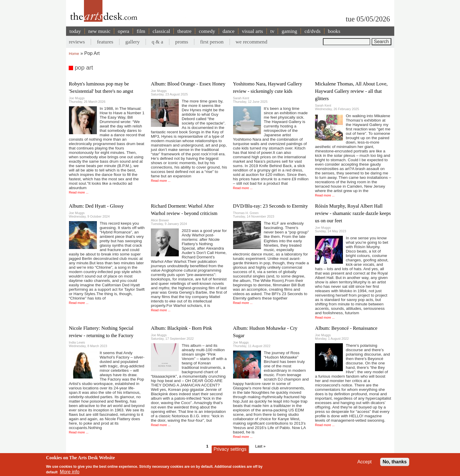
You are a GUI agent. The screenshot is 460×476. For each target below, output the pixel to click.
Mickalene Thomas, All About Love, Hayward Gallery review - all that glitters (351, 91)
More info (70, 472)
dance (229, 31)
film (141, 31)
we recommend (252, 42)
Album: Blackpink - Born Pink (181, 328)
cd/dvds (312, 31)
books (334, 31)
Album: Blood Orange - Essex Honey (188, 84)
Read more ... (79, 192)
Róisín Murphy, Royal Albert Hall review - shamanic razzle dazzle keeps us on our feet (353, 213)
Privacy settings (230, 449)
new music (100, 31)
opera (123, 31)
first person (212, 42)
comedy (207, 31)
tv (272, 31)
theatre (184, 31)
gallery (133, 42)
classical (161, 31)
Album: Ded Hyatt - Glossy (96, 206)
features (105, 42)
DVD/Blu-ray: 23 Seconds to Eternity (271, 206)
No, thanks (395, 462)
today (75, 31)
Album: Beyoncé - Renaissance (346, 328)
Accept (364, 462)
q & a (157, 42)
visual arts (252, 31)
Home (74, 54)
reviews (77, 42)
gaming (289, 31)
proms (182, 42)
